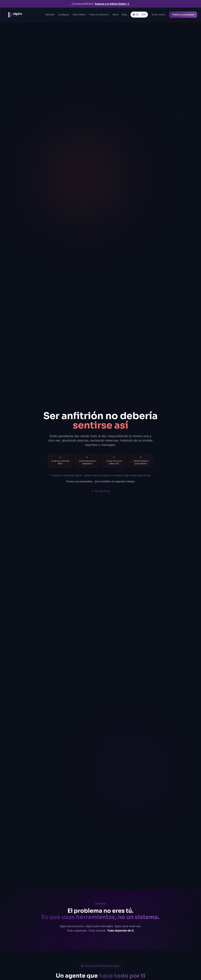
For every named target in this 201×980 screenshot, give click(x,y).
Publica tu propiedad (183, 15)
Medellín (50, 15)
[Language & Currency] (139, 15)
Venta (115, 15)
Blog (124, 15)
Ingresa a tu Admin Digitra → (112, 4)
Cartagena (64, 15)
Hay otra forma (101, 491)
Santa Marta (79, 15)
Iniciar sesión (159, 15)
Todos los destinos (99, 15)
